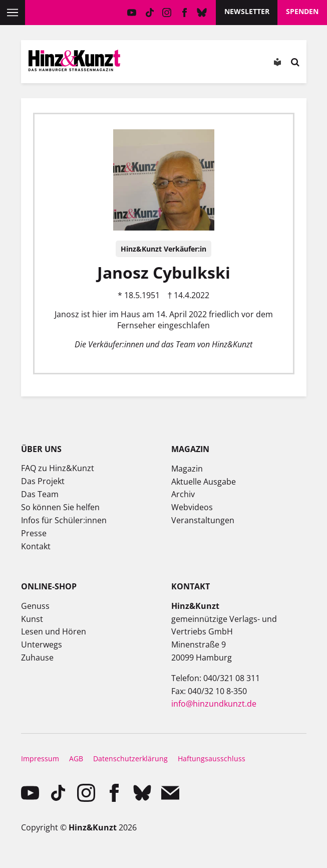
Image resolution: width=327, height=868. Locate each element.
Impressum (40, 758)
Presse (34, 533)
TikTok (149, 13)
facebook (185, 13)
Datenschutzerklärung (130, 758)
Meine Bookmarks (205, 64)
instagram (167, 13)
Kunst (32, 619)
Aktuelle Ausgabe (204, 482)
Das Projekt (43, 481)
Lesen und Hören (54, 631)
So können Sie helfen (60, 507)
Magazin (187, 469)
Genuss (35, 606)
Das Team (40, 494)
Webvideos (192, 507)
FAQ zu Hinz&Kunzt (58, 468)
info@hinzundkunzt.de (214, 704)
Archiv (183, 494)
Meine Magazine (177, 64)
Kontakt (36, 546)
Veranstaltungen (203, 520)
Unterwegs (42, 644)
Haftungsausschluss (212, 758)
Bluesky (202, 13)
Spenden (302, 11)
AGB (76, 758)
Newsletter (247, 11)
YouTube (132, 13)
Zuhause (37, 658)
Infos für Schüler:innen (64, 520)
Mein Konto (149, 64)
